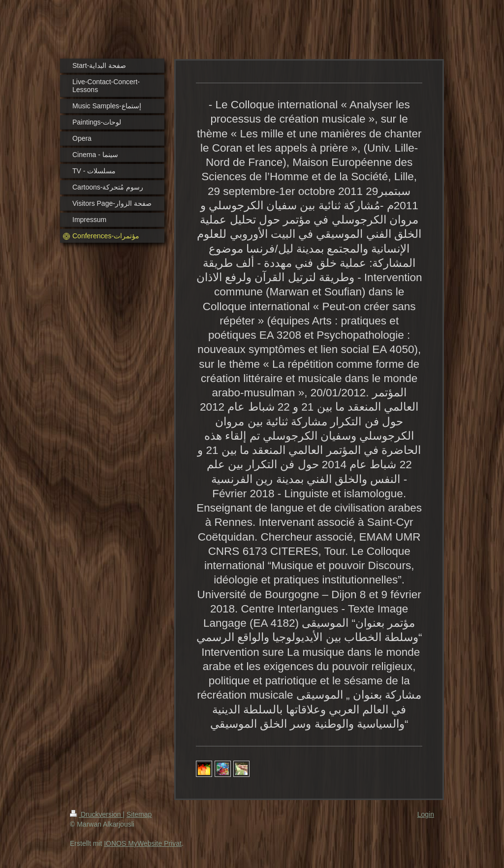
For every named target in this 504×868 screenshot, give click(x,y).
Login (426, 814)
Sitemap (139, 814)
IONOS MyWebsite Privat (143, 843)
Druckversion (96, 814)
